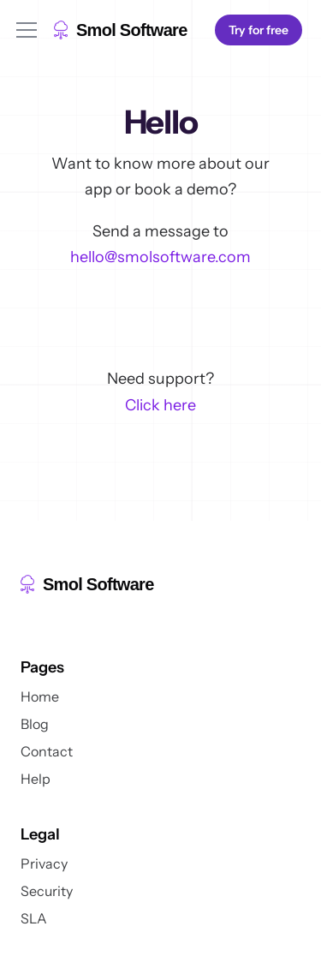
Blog (35, 724)
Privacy (44, 863)
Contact (47, 751)
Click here (160, 405)
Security (47, 891)
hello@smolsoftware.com (160, 257)
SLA (34, 918)
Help (36, 779)
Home (40, 696)
